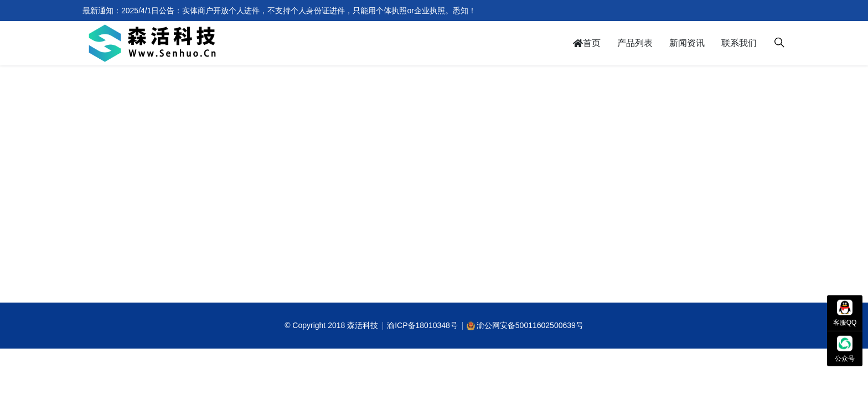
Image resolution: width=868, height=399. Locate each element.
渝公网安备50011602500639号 (530, 325)
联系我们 (739, 43)
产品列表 (635, 43)
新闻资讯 (687, 43)
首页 (587, 43)
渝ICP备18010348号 (422, 325)
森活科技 (363, 325)
